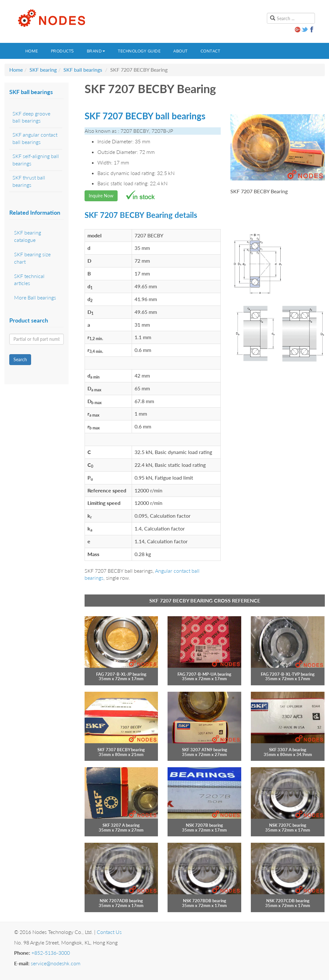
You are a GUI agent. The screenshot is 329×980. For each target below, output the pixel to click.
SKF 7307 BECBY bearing (121, 750)
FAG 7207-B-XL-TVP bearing (288, 674)
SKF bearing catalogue (28, 236)
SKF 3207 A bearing (121, 825)
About (181, 51)
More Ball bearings (35, 297)
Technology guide (139, 51)
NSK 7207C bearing (288, 825)
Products (62, 51)
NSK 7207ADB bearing (121, 901)
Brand (96, 51)
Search (20, 359)
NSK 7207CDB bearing (288, 901)
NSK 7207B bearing (204, 825)
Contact (210, 51)
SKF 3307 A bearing (288, 750)
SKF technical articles (29, 280)
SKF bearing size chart (32, 258)
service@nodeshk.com (56, 963)
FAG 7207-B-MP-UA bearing (204, 674)
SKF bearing (43, 70)
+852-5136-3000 (51, 953)
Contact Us (109, 932)
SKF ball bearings (83, 70)
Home (32, 51)
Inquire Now (101, 196)
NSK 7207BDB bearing (205, 901)
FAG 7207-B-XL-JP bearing (121, 674)
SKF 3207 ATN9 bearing (205, 750)
